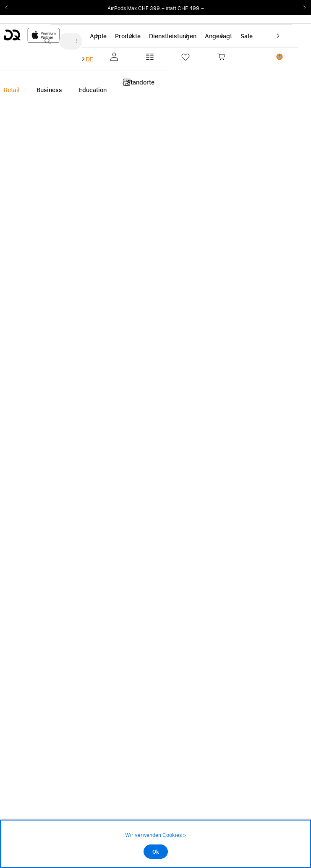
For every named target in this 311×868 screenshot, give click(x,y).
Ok (156, 852)
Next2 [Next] (302, 8)
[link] (236, 57)
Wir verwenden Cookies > (156, 835)
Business (49, 90)
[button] (113, 57)
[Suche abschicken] (47, 41)
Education (93, 90)
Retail (12, 90)
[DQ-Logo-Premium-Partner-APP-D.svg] (32, 35)
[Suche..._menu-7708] (71, 41)
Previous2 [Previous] (9, 8)
